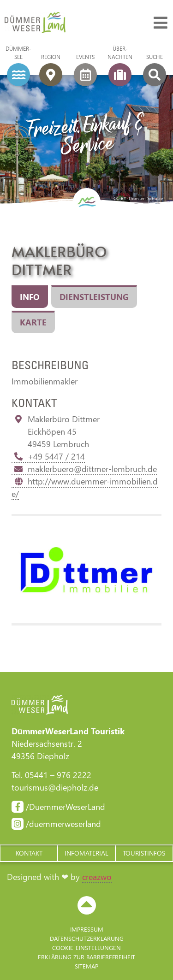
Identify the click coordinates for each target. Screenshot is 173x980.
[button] (29, 853)
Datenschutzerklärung (87, 938)
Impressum (87, 929)
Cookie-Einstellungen (86, 948)
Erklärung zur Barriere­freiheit (86, 957)
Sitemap (86, 966)
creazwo (97, 877)
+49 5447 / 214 (48, 456)
